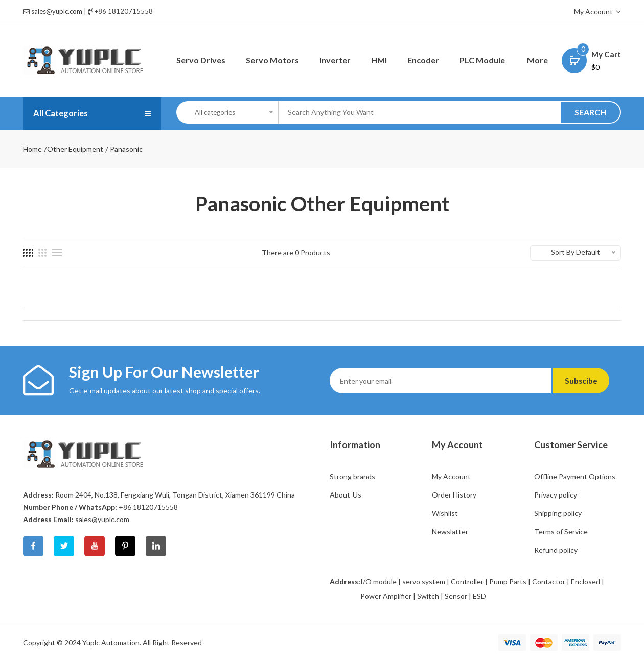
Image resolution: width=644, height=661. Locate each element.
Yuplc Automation (111, 642)
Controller (467, 582)
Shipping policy (558, 513)
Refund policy (556, 550)
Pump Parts (508, 582)
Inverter (335, 60)
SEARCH (590, 112)
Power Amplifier (386, 596)
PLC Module (482, 60)
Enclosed (585, 582)
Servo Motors (272, 60)
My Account (597, 11)
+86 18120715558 (124, 11)
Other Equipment (75, 149)
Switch (428, 596)
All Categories (63, 113)
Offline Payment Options (575, 476)
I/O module (378, 582)
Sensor (456, 596)
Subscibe (586, 380)
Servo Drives (201, 60)
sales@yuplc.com (57, 11)
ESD (479, 596)
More (537, 60)
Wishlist (445, 513)
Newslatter (450, 532)
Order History (454, 495)
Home (32, 149)
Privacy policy (556, 495)
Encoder (423, 60)
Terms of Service (561, 532)
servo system (424, 582)
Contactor (549, 582)
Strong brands (352, 476)
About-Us (346, 495)
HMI (379, 60)
